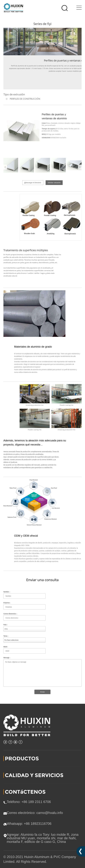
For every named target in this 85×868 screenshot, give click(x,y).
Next (80, 167)
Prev (5, 167)
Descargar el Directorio (33, 183)
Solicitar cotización (54, 183)
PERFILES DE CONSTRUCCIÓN (25, 99)
